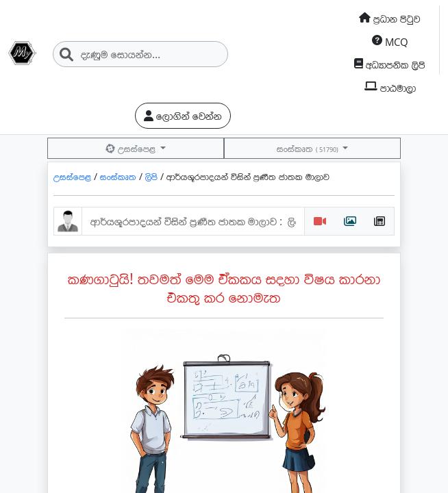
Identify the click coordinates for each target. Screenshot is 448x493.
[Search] (140, 54)
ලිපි (153, 176)
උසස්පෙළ (132, 148)
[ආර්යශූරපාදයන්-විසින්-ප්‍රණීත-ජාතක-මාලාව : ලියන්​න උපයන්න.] (193, 221)
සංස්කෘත (308, 148)
